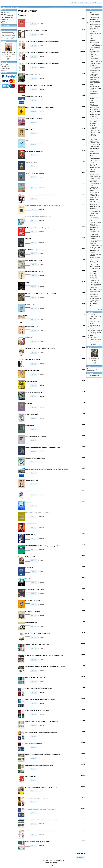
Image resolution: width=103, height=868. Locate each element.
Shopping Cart (91, 10)
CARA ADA (93, 169)
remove (42, 23)
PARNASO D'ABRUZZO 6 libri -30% (95, 231)
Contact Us (4, 70)
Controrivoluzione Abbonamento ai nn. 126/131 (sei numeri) (95, 30)
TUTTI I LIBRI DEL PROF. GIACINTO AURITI (95, 304)
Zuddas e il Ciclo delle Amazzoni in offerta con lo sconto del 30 (95, 267)
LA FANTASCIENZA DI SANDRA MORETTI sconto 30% (96, 242)
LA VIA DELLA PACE (95, 322)
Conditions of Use (6, 68)
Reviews (89, 366)
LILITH (91, 336)
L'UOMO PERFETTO (95, 177)
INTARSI (92, 323)
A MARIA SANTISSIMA (96, 62)
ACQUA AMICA (94, 141)
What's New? (5, 41)
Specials (89, 347)
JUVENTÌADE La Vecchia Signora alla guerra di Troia (95, 71)
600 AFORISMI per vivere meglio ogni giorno (95, 94)
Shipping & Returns (6, 65)
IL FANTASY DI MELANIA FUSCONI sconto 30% (95, 236)
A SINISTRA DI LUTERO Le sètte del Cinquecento (95, 39)
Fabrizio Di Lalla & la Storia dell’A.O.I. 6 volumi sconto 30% (95, 251)
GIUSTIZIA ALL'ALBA (95, 67)
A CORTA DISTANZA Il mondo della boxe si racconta (96, 48)
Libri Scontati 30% (6, 16)
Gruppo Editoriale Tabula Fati (56, 861)
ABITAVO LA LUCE (95, 111)
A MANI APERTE (94, 55)
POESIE (92, 12)
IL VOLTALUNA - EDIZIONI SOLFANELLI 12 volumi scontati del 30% (94, 217)
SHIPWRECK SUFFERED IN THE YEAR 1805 (95, 207)
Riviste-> (3, 21)
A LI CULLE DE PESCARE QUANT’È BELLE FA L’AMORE (95, 108)
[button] (77, 3)
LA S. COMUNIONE (95, 325)
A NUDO (92, 113)
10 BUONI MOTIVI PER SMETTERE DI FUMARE (95, 83)
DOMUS (92, 191)
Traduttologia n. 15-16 (95, 203)
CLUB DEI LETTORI (95, 275)
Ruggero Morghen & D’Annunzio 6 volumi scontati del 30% (95, 293)
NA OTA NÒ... (93, 334)
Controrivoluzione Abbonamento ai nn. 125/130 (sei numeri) (95, 25)
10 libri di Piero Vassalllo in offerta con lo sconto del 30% (95, 279)
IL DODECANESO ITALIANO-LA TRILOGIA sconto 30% (96, 288)
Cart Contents (14, 7)
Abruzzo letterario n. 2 (95, 168)
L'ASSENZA (93, 171)
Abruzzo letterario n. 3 (95, 115)
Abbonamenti (5, 12)
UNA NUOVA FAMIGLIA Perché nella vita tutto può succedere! (9, 55)
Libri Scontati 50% (6, 18)
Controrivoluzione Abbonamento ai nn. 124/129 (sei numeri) (95, 19)
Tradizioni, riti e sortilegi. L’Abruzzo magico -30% (95, 272)
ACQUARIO (93, 136)
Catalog (7, 7)
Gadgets (3, 23)
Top (3, 7)
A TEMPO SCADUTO (95, 131)
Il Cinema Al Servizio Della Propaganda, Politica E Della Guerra (96, 148)
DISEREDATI (93, 116)
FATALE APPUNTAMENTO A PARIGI (95, 154)
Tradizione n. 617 (94, 187)
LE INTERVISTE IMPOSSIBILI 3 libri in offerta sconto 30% (95, 298)
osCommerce (55, 862)
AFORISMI (92, 90)
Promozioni (4, 19)
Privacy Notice (5, 67)
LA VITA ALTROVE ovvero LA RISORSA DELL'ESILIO (95, 120)
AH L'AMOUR (93, 189)
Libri (2, 14)
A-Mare (92, 56)
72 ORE (92, 104)
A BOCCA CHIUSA (95, 178)
